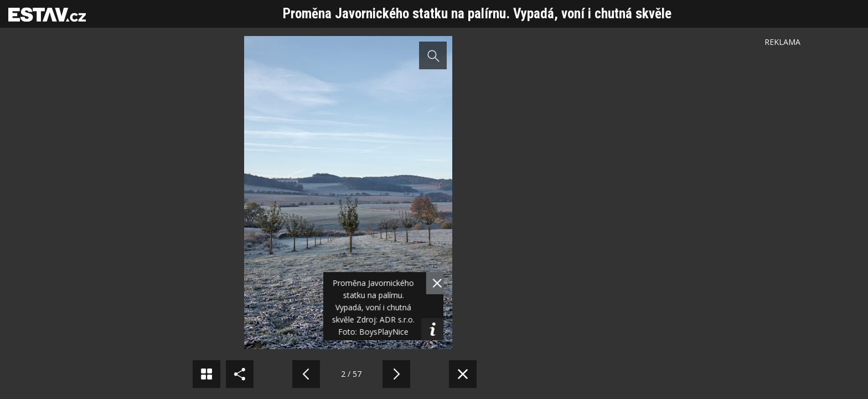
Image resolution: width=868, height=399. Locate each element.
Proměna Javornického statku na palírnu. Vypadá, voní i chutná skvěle (477, 14)
